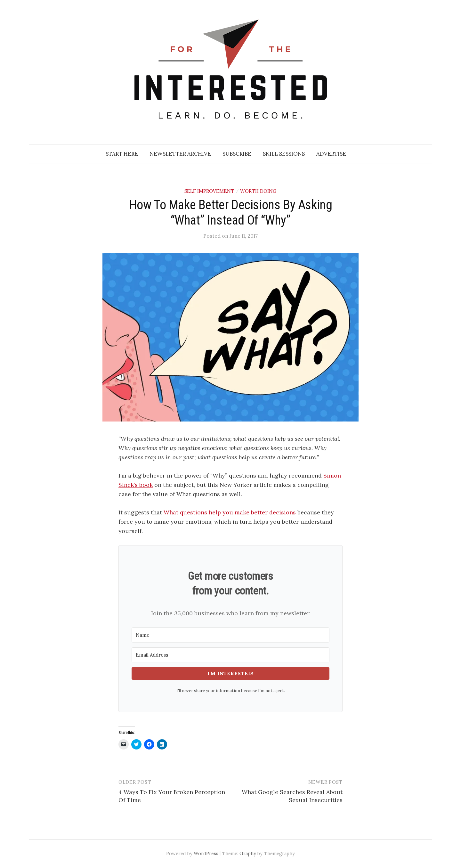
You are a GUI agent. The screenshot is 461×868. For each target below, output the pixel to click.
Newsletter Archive (180, 154)
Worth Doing (258, 191)
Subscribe (237, 154)
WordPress (206, 853)
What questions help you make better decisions (230, 512)
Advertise (331, 154)
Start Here (122, 154)
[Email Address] (230, 655)
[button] (230, 337)
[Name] (230, 635)
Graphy (248, 853)
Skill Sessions (284, 154)
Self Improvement (209, 191)
